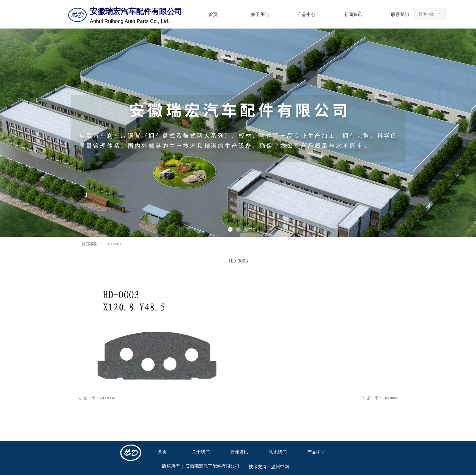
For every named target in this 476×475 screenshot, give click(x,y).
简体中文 (426, 14)
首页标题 (89, 244)
